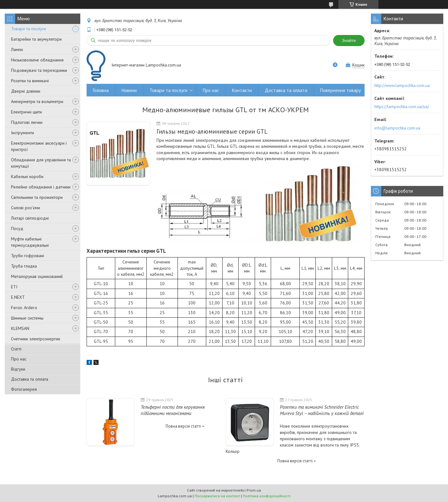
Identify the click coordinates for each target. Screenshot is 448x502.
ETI (14, 287)
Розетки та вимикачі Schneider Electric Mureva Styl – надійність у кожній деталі (322, 410)
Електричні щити (26, 112)
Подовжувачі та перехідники (39, 70)
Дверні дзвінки (26, 91)
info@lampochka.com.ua (397, 128)
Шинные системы (27, 318)
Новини (129, 90)
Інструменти (23, 133)
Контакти (242, 90)
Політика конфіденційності (267, 496)
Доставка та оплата (30, 379)
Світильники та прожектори (37, 197)
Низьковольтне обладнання (37, 60)
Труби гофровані (28, 256)
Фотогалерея (24, 389)
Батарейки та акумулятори (36, 39)
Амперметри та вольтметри (37, 101)
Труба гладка (24, 266)
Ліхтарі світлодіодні (30, 218)
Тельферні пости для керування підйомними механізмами (173, 410)
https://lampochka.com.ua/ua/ (402, 107)
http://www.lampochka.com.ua (402, 85)
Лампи (17, 49)
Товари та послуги (28, 29)
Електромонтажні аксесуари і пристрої (39, 146)
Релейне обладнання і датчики (41, 187)
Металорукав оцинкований (37, 276)
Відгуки (18, 369)
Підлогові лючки (27, 122)
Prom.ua (254, 490)
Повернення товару (340, 90)
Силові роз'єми (26, 208)
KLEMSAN (20, 328)
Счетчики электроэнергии (36, 339)
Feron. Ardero (24, 308)
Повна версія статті (183, 426)
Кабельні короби (27, 176)
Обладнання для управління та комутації (41, 163)
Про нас (19, 359)
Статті (16, 349)
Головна (101, 90)
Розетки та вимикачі (30, 81)
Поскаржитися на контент (217, 496)
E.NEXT (18, 297)
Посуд (17, 228)
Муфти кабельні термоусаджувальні (30, 242)
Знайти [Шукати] (349, 40)
